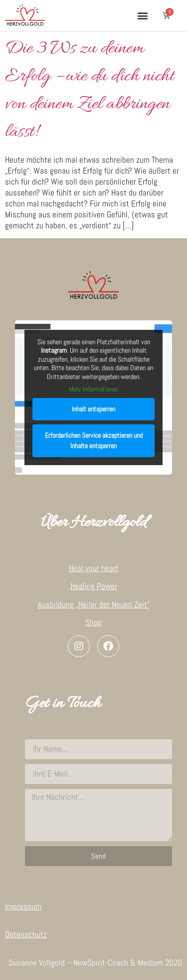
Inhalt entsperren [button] (93, 409)
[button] (142, 15)
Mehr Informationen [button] (93, 389)
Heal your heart (94, 568)
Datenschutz (26, 934)
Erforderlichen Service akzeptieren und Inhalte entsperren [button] (94, 441)
